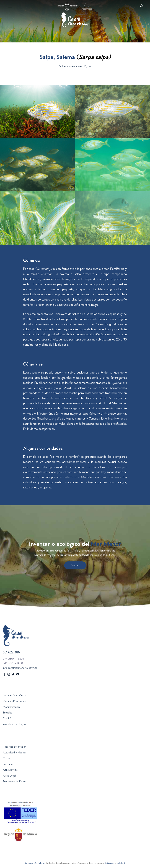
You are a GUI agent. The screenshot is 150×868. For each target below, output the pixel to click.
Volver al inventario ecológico (75, 67)
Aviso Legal (9, 776)
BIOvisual (110, 863)
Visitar (75, 566)
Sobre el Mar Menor (15, 696)
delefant (121, 863)
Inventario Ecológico (14, 724)
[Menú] (10, 6)
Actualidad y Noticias (15, 753)
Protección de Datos (14, 782)
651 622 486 (11, 653)
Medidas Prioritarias (14, 701)
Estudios (7, 713)
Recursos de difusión (15, 747)
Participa (8, 764)
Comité (7, 719)
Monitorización (11, 707)
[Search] (141, 6)
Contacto (8, 759)
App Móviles (10, 770)
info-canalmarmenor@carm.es (20, 668)
